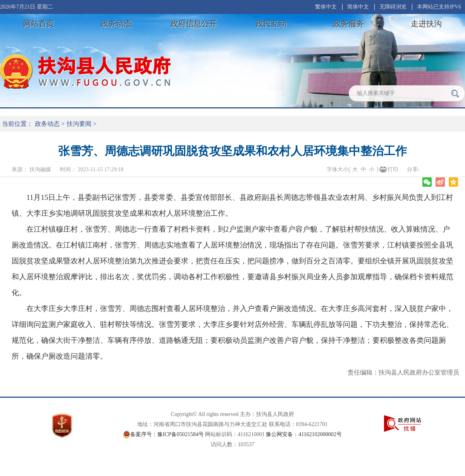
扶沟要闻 (79, 124)
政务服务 (349, 24)
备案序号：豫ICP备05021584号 (167, 434)
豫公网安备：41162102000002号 (304, 434)
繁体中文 (326, 7)
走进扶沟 (426, 24)
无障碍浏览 (393, 7)
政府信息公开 (194, 24)
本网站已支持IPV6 (439, 7)
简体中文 (358, 7)
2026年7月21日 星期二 (27, 7)
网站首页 (39, 24)
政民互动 (271, 24)
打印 (393, 169)
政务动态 (116, 24)
